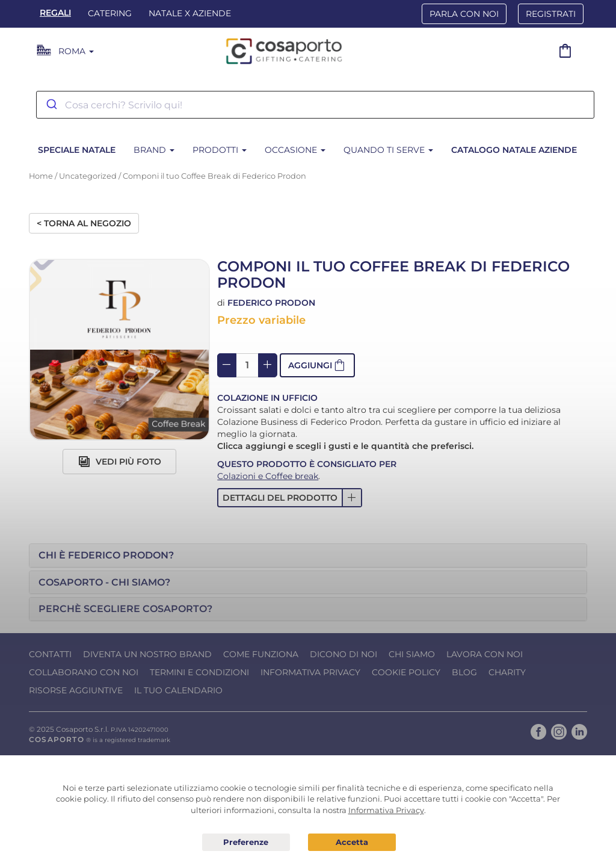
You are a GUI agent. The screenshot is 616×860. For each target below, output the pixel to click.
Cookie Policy (406, 672)
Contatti (50, 654)
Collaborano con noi (84, 672)
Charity (507, 672)
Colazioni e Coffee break (268, 476)
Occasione (295, 150)
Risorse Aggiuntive (76, 690)
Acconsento (352, 842)
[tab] (308, 555)
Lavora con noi (485, 654)
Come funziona (261, 654)
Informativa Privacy (310, 672)
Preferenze (246, 843)
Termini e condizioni (199, 672)
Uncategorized (88, 176)
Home (41, 176)
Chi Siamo (412, 654)
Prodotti (220, 150)
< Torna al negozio (84, 223)
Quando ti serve (388, 150)
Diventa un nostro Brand (147, 654)
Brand (154, 150)
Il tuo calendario (178, 690)
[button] (317, 365)
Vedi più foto (120, 462)
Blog (464, 672)
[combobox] (315, 105)
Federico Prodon (271, 303)
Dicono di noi (343, 654)
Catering (110, 13)
